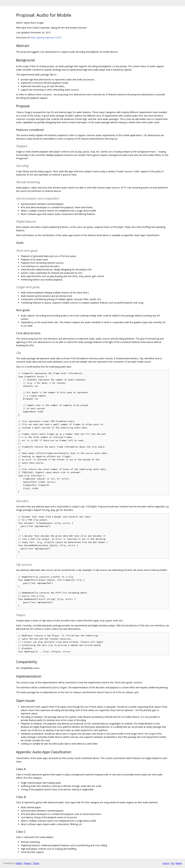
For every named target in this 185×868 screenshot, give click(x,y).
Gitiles (19, 863)
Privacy (27, 863)
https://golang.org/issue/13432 (46, 37)
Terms (36, 863)
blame (179, 863)
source (166, 863)
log (173, 863)
